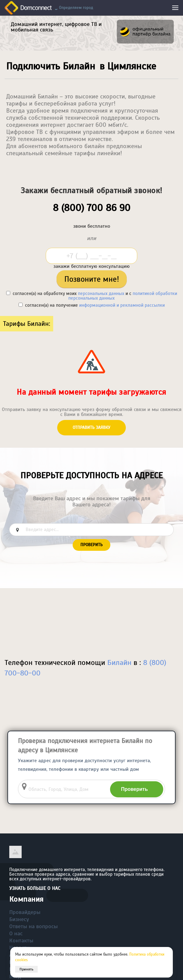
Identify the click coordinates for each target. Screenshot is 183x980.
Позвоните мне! (92, 279)
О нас (16, 933)
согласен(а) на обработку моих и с (92, 296)
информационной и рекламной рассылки (122, 305)
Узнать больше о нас (35, 888)
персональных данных (101, 293)
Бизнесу (19, 919)
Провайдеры (25, 912)
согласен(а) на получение (92, 305)
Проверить (91, 545)
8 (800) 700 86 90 (92, 208)
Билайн (119, 662)
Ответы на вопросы (34, 926)
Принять (26, 969)
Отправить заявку (91, 428)
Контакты (21, 941)
